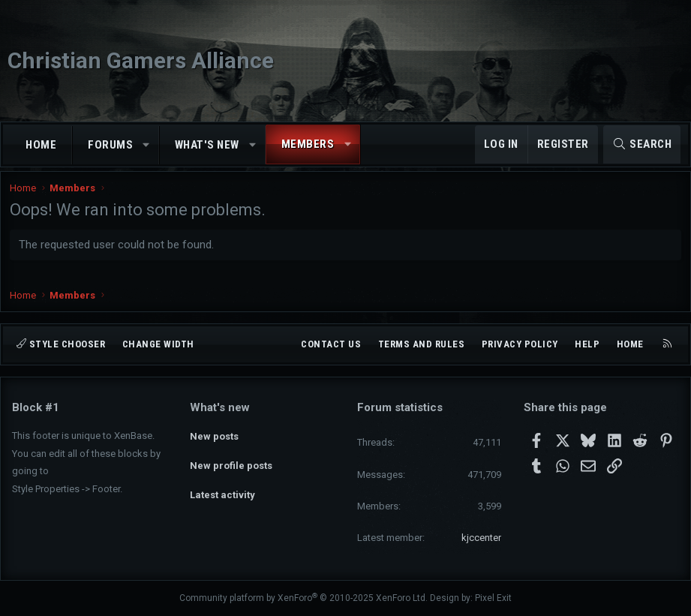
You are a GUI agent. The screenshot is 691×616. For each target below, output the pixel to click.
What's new (207, 145)
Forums (110, 145)
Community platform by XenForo (303, 598)
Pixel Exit (493, 598)
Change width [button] (158, 344)
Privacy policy (520, 344)
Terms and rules (422, 344)
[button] (147, 145)
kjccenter (481, 538)
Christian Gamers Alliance (141, 60)
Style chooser (61, 344)
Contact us (331, 344)
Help (587, 344)
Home (41, 145)
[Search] (642, 144)
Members (308, 144)
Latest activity (222, 488)
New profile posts (231, 461)
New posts (214, 434)
